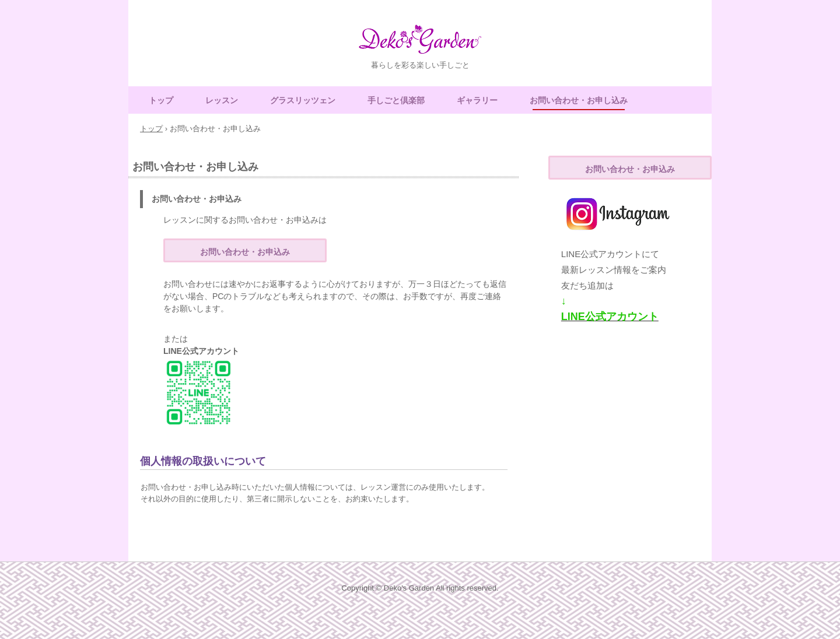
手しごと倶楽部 (396, 100)
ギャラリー (477, 100)
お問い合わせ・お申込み (245, 252)
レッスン (222, 100)
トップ (161, 100)
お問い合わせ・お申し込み (579, 100)
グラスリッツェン (303, 100)
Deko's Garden (420, 44)
